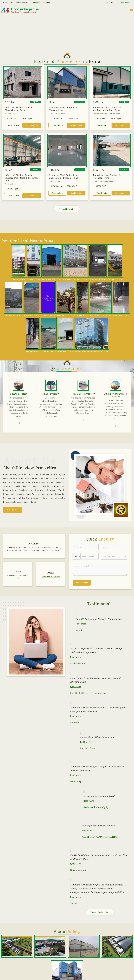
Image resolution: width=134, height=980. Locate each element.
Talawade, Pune (32, 315)
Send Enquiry (32, 125)
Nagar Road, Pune (14, 315)
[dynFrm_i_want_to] (114, 556)
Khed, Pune (82, 315)
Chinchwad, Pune (97, 279)
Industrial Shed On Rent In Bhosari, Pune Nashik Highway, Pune (21, 178)
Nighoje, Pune (32, 351)
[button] (41, 3)
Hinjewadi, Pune (65, 351)
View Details (13, 125)
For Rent (35, 102)
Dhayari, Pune (48, 315)
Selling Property (51, 394)
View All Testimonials (100, 912)
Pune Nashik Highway (100, 315)
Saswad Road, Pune (66, 315)
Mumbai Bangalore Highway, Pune (92, 351)
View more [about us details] (12, 510)
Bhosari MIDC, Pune (52, 279)
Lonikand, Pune (48, 351)
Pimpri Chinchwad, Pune (75, 279)
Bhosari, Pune (34, 279)
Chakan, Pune (18, 279)
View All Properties (67, 209)
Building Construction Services (115, 395)
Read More (81, 624)
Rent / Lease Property (83, 394)
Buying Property (19, 394)
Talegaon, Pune (115, 279)
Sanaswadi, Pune (121, 315)
